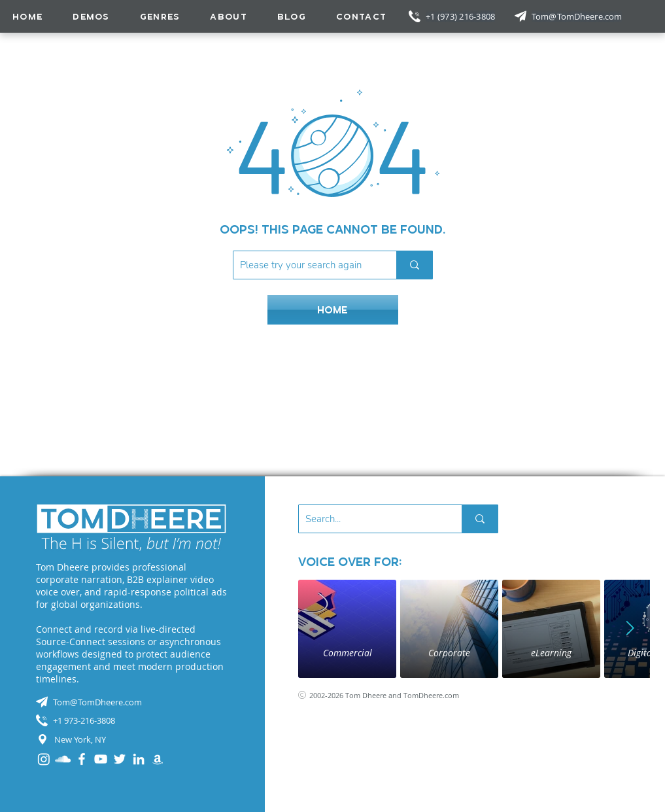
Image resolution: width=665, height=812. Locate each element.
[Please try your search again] (304, 265)
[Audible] (158, 759)
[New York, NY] (131, 739)
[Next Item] (630, 629)
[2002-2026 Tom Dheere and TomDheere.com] (394, 695)
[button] (160, 16)
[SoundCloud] (63, 759)
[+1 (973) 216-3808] (462, 16)
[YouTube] (101, 759)
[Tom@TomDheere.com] (578, 16)
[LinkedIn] (139, 759)
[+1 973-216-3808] (131, 720)
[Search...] (370, 519)
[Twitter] (120, 759)
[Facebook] (82, 759)
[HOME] (333, 310)
